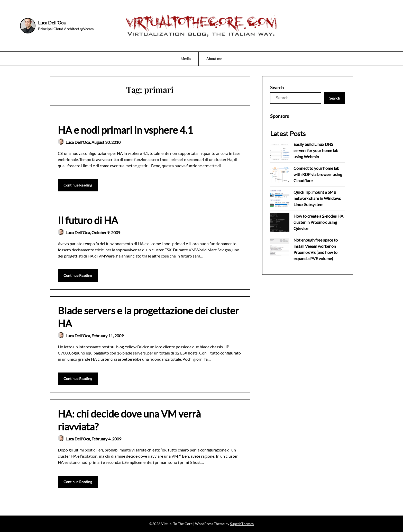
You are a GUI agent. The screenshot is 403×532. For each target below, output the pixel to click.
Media (186, 59)
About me (214, 59)
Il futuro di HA (88, 220)
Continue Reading (78, 185)
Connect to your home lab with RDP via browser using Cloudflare (318, 174)
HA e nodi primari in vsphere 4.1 (125, 130)
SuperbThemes (242, 524)
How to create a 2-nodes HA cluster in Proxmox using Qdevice (318, 222)
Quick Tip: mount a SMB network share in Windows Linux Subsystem (317, 198)
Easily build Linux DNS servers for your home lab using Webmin (316, 150)
